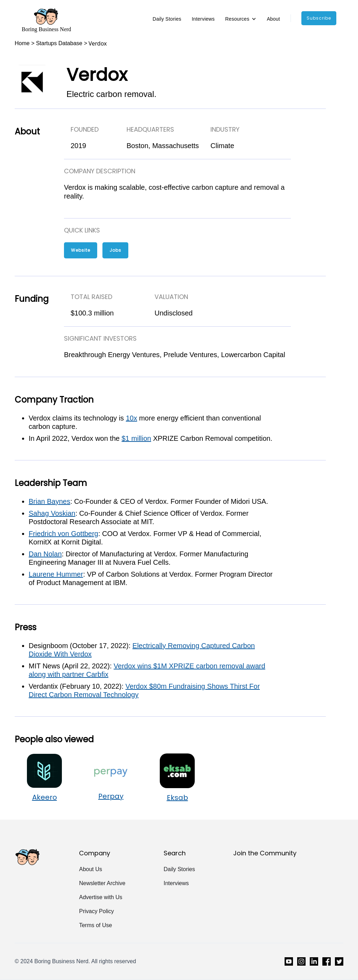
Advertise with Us (101, 897)
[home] (46, 20)
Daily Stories (167, 19)
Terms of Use (95, 925)
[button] (241, 19)
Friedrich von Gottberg (63, 534)
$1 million (136, 438)
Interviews (203, 19)
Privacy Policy (96, 911)
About (273, 19)
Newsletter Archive (102, 883)
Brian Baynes (49, 501)
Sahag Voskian (52, 513)
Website (81, 250)
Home (22, 43)
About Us (91, 869)
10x (131, 418)
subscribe (319, 18)
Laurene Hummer (56, 574)
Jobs (115, 250)
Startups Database (59, 43)
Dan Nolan (45, 554)
